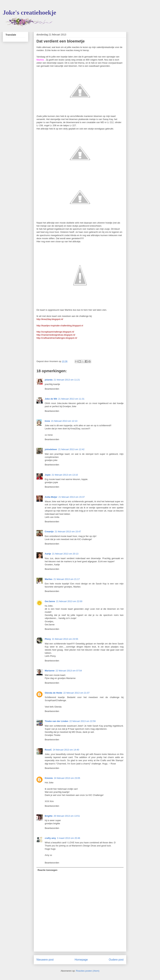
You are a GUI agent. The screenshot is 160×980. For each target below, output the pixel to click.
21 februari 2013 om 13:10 (65, 475)
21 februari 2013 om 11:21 (67, 380)
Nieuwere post (45, 960)
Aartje (48, 554)
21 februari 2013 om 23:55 (65, 639)
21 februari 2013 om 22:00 (69, 601)
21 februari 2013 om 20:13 (65, 554)
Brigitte (49, 816)
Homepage (81, 960)
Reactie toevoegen (48, 870)
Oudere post (116, 960)
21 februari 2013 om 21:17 (67, 579)
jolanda (49, 380)
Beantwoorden (52, 389)
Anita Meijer (51, 497)
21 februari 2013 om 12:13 (64, 421)
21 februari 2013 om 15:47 (68, 532)
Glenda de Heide (54, 693)
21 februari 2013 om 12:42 (71, 449)
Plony (48, 639)
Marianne (50, 671)
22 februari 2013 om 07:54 (69, 671)
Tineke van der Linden (57, 721)
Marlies (49, 579)
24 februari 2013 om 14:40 (66, 750)
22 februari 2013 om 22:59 (82, 721)
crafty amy (50, 838)
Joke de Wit (51, 399)
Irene (47, 421)
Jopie (48, 475)
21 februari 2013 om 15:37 (72, 497)
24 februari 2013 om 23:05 (67, 778)
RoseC (48, 750)
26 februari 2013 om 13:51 (67, 816)
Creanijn (49, 532)
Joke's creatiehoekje (29, 13)
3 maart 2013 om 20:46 (68, 838)
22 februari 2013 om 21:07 (76, 693)
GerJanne (50, 601)
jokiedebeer (51, 449)
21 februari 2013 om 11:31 (71, 399)
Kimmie (49, 778)
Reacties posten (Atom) (88, 971)
